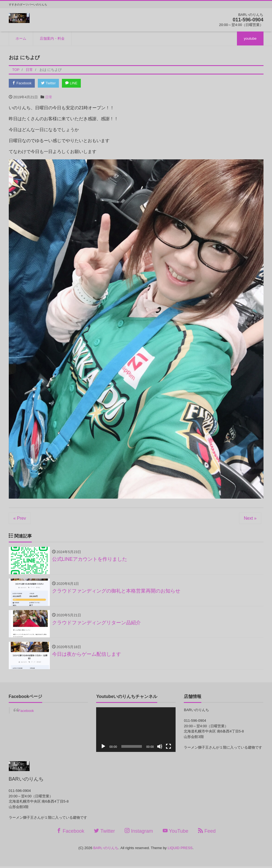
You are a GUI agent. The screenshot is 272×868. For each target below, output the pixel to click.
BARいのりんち (106, 850)
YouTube (176, 833)
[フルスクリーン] (168, 748)
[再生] (103, 748)
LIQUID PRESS (180, 850)
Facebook (22, 83)
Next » (250, 518)
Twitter (50, 83)
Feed (207, 833)
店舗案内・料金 (52, 38)
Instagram (139, 833)
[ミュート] (160, 748)
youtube (250, 38)
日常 (49, 97)
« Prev (20, 518)
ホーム (21, 38)
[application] (136, 731)
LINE (74, 83)
